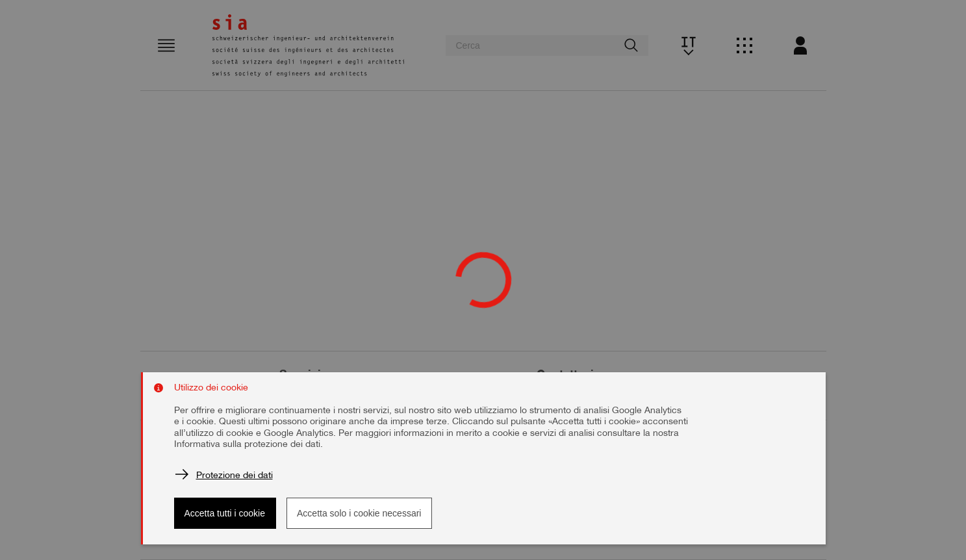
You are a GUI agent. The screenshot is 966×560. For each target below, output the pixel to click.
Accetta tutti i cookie (225, 513)
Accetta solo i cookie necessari (359, 513)
